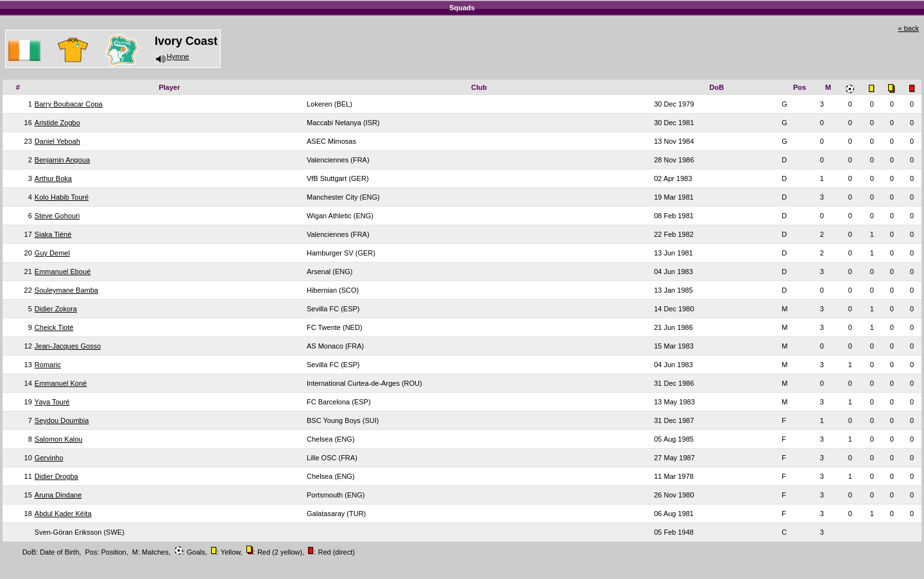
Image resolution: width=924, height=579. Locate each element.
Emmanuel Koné (61, 383)
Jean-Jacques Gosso (68, 346)
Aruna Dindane (58, 495)
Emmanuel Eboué (63, 272)
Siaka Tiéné (53, 234)
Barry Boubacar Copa (69, 104)
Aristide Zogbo (57, 123)
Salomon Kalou (59, 439)
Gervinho (49, 458)
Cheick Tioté (54, 327)
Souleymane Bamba (66, 290)
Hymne (172, 56)
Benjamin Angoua (62, 160)
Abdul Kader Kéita (63, 514)
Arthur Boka (53, 178)
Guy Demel (52, 253)
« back (909, 28)
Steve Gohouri (57, 216)
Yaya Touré (52, 402)
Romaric (48, 365)
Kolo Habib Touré (62, 197)
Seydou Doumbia (62, 420)
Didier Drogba (56, 476)
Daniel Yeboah (57, 141)
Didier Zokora (56, 309)
